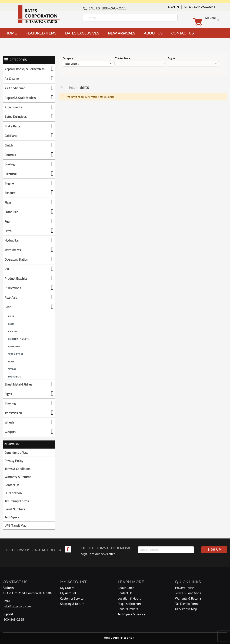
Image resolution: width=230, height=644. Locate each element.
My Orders (67, 588)
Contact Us (12, 485)
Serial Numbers (15, 509)
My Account (68, 593)
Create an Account (200, 7)
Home (63, 87)
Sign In (173, 7)
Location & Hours (129, 598)
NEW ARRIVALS (121, 33)
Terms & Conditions (17, 469)
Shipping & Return (72, 604)
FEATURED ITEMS (41, 33)
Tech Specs (12, 517)
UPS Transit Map (15, 525)
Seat (71, 87)
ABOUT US (153, 33)
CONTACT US (182, 33)
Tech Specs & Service (131, 614)
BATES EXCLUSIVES (82, 33)
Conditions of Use (16, 453)
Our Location (13, 493)
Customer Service (72, 598)
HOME (11, 33)
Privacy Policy (14, 461)
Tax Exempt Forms (17, 501)
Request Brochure (130, 604)
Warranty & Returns (18, 477)
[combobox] (130, 18)
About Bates (126, 588)
